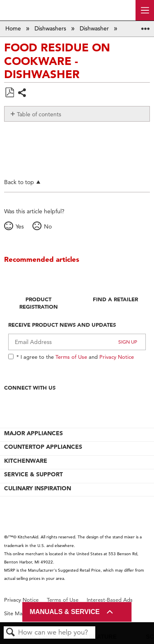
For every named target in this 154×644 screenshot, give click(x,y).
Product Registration (39, 303)
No (48, 226)
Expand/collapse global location (145, 26)
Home (14, 28)
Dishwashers (51, 28)
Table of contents (39, 114)
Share (22, 93)
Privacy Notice (117, 357)
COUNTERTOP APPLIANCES (43, 447)
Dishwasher (95, 28)
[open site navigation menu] (145, 10)
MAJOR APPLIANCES (33, 433)
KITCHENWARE (26, 461)
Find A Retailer (115, 299)
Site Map (15, 613)
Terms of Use (71, 357)
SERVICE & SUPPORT (33, 474)
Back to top (19, 182)
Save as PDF (9, 93)
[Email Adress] (77, 342)
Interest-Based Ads (110, 600)
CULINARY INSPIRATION (38, 488)
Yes (20, 226)
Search (11, 633)
